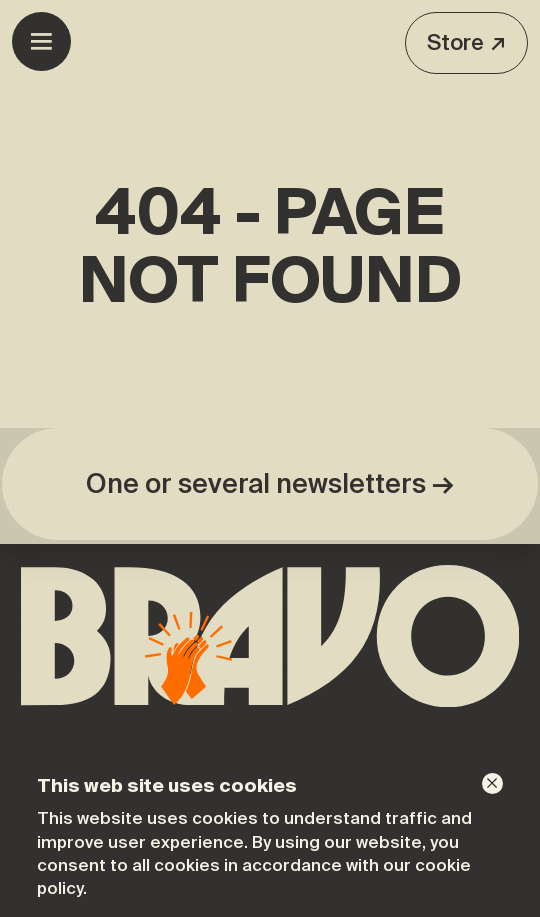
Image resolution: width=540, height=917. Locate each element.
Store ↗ (466, 43)
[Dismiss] (492, 783)
